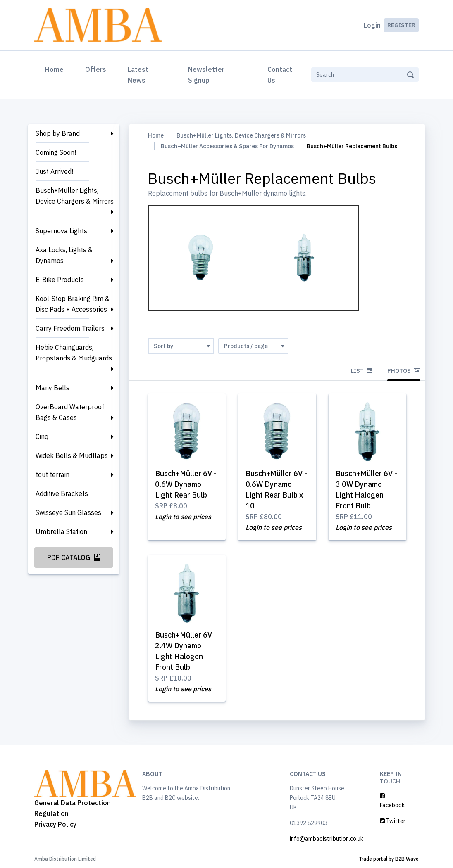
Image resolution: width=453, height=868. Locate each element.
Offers (96, 69)
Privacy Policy (55, 824)
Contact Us (280, 75)
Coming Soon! (56, 152)
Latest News (138, 75)
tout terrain (52, 474)
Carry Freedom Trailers (70, 328)
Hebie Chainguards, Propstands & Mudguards (74, 353)
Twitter (393, 821)
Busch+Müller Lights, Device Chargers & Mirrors (75, 196)
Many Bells (52, 388)
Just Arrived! (54, 171)
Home (56, 69)
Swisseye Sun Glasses (68, 512)
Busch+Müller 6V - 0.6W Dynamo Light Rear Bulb (186, 484)
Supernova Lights (61, 231)
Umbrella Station (61, 531)
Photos (404, 371)
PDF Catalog (74, 557)
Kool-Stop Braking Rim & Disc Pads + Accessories (73, 304)
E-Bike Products (60, 280)
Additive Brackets (62, 493)
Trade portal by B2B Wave (389, 859)
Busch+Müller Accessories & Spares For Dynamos (227, 146)
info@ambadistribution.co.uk (327, 839)
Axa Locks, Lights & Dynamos (64, 255)
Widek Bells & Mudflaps (72, 455)
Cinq (42, 436)
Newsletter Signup (206, 75)
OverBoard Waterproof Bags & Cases (70, 412)
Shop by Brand (58, 133)
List (362, 371)
